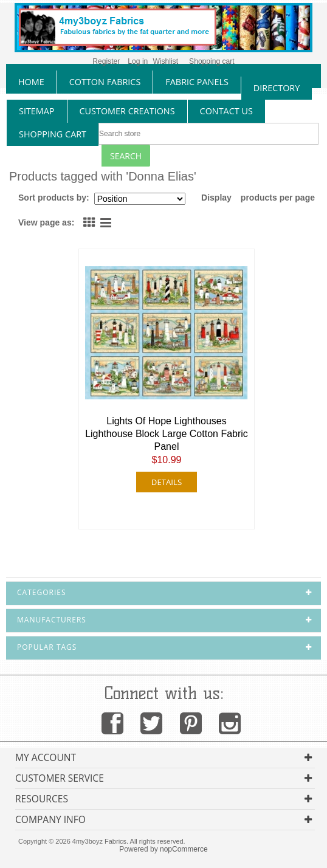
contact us (226, 111)
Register (106, 61)
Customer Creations (127, 111)
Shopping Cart (53, 134)
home (31, 82)
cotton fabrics (105, 82)
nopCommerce (184, 849)
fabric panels (197, 82)
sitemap (37, 111)
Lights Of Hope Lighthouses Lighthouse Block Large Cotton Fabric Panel (167, 434)
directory (277, 88)
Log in (138, 61)
